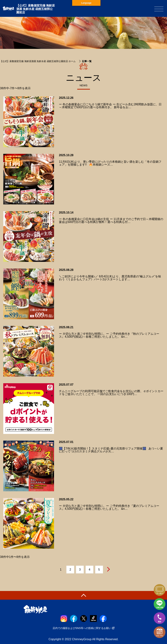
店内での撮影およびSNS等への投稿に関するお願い (84, 628)
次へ (108, 569)
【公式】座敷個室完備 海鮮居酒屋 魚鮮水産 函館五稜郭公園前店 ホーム (38, 61)
